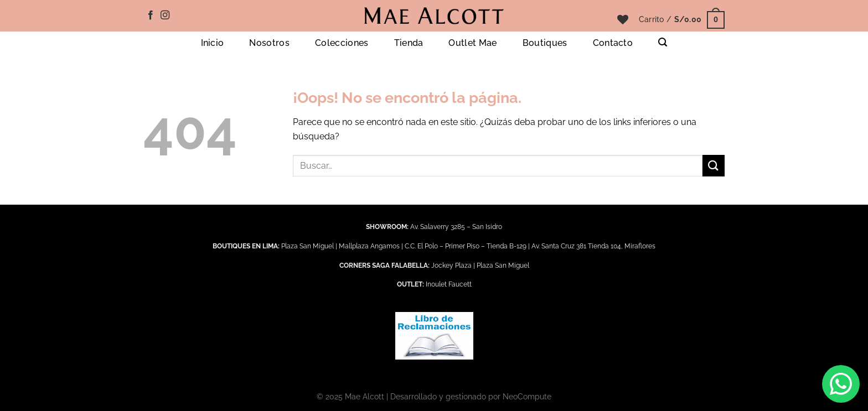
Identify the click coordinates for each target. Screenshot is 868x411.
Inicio (213, 43)
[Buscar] (663, 42)
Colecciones (342, 43)
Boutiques (545, 43)
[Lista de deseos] (623, 19)
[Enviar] (714, 166)
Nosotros (269, 43)
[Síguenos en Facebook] (151, 15)
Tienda (409, 43)
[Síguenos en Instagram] (165, 15)
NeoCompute (527, 396)
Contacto (613, 43)
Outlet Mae (472, 43)
